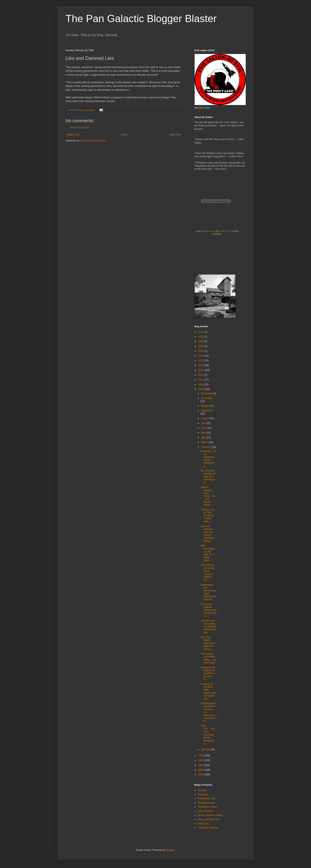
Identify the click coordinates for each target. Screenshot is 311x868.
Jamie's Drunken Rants (210, 815)
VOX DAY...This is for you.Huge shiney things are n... (208, 735)
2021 (201, 332)
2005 (201, 770)
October (206, 406)
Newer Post (73, 135)
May (204, 433)
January (206, 749)
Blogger (170, 850)
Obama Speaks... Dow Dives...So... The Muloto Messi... (208, 496)
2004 (201, 775)
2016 (201, 356)
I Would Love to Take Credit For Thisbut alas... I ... (208, 516)
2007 (201, 760)
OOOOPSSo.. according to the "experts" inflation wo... (208, 572)
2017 (201, 351)
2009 (201, 389)
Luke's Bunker (205, 811)
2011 (201, 380)
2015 (201, 361)
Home (124, 135)
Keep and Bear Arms (209, 819)
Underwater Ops (206, 799)
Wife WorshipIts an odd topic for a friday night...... (208, 553)
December (207, 393)
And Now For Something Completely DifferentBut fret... (208, 627)
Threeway (203, 794)
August (205, 418)
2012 (201, 375)
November (207, 398)
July (204, 423)
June (204, 428)
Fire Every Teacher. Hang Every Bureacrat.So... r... (208, 610)
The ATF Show (225, 231)
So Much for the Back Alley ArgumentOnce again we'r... (208, 691)
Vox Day (202, 790)
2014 (201, 365)
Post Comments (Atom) (93, 141)
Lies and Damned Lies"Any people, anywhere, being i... (208, 534)
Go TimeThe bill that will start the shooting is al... (208, 477)
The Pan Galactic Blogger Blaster (141, 19)
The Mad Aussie (206, 803)
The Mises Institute (208, 828)
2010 (201, 384)
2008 (201, 756)
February (206, 447)
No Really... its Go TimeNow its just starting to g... (208, 459)
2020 (201, 337)
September (207, 411)
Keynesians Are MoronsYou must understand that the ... (208, 592)
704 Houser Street (207, 807)
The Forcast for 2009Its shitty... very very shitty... (208, 658)
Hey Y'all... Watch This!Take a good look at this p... (208, 643)
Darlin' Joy (203, 824)
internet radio (209, 231)
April (204, 438)
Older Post (175, 135)
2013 (201, 370)
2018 (201, 346)
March (205, 442)
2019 (201, 341)
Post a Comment (80, 128)
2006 (201, 765)
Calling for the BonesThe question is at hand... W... (208, 673)
